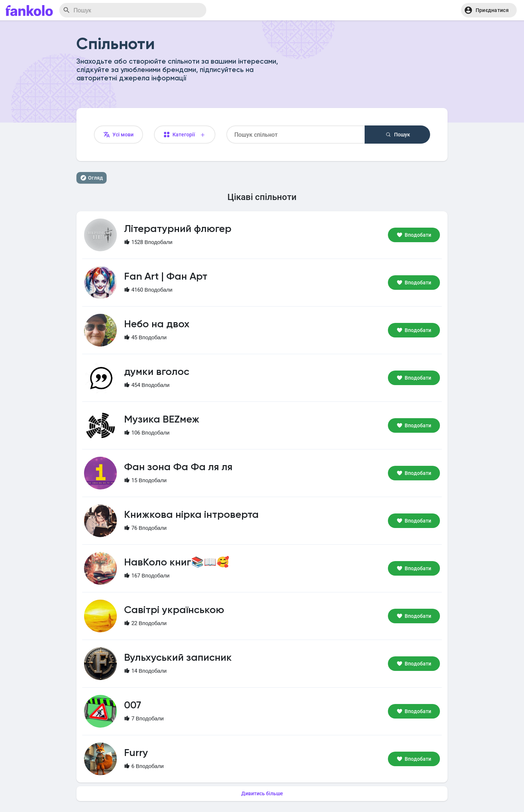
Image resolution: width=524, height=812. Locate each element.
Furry (136, 753)
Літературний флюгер (178, 229)
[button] (489, 10)
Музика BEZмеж (162, 420)
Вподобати (414, 235)
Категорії (185, 135)
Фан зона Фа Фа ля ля (178, 467)
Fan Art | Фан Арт (166, 277)
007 (133, 705)
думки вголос (157, 372)
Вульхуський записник (178, 658)
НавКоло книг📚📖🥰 (177, 563)
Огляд (92, 178)
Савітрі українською (174, 610)
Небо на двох (157, 324)
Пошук (398, 135)
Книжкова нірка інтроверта (191, 515)
